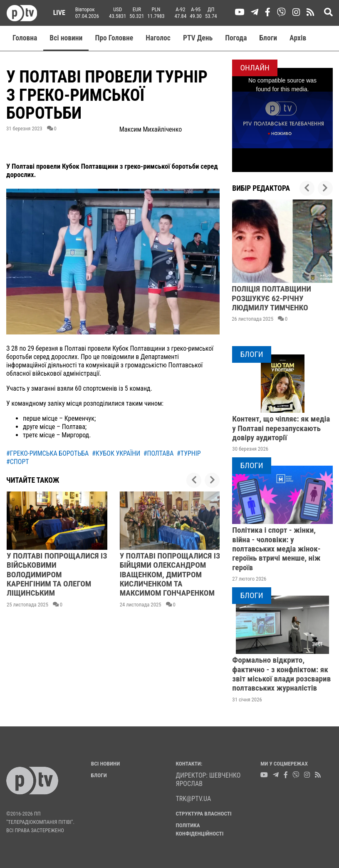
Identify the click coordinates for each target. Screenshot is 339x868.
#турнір (189, 453)
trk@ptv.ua (194, 799)
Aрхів (298, 38)
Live (56, 13)
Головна (25, 38)
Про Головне (114, 38)
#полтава (159, 453)
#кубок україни (116, 453)
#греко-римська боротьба (47, 453)
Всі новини (66, 38)
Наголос (158, 38)
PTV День (198, 38)
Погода (236, 38)
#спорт (18, 462)
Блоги (268, 38)
